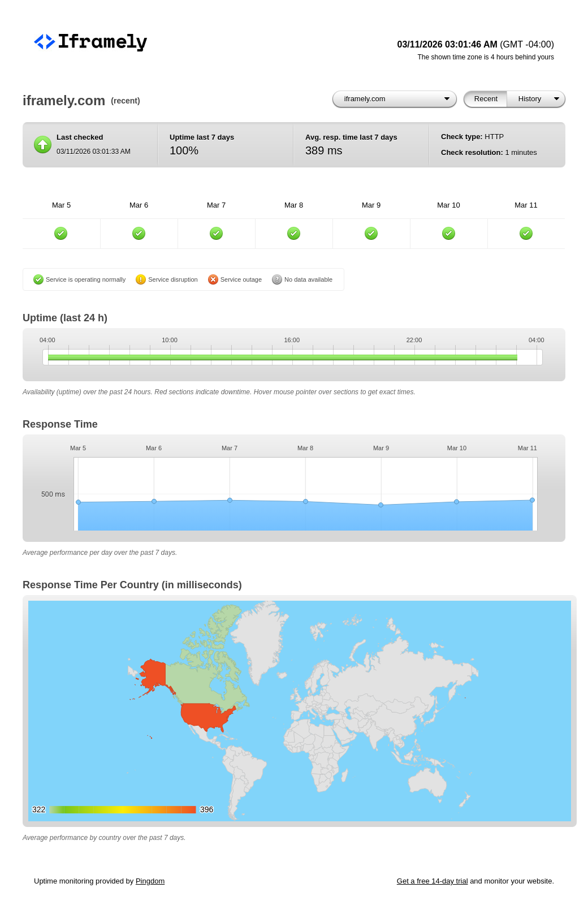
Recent (486, 99)
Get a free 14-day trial (433, 881)
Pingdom (150, 881)
